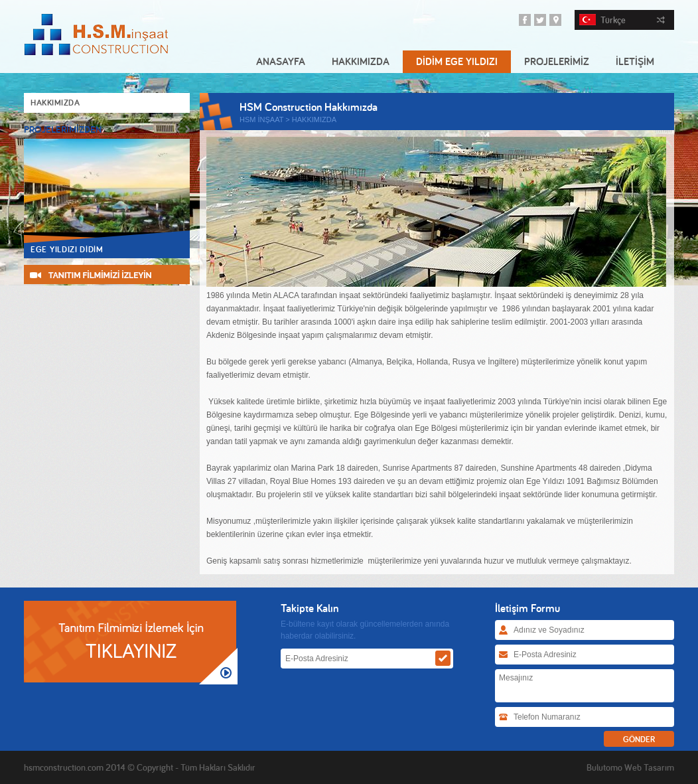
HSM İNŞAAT (261, 119)
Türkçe (622, 20)
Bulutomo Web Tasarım (630, 767)
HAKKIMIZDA (361, 61)
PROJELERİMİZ (557, 61)
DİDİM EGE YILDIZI (457, 61)
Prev (177, 129)
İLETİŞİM (635, 61)
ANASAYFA (281, 61)
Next (187, 129)
